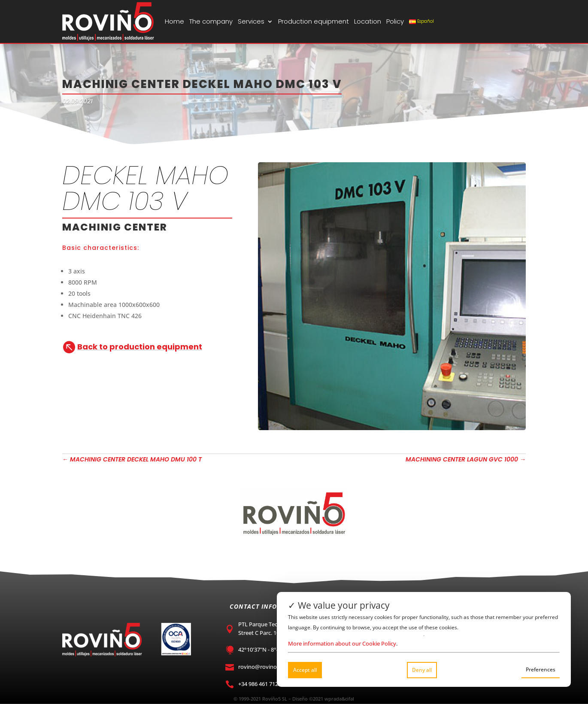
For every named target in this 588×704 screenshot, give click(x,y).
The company (211, 21)
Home (174, 21)
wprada (333, 699)
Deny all (422, 670)
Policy (395, 21)
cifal (350, 699)
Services (251, 21)
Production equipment (314, 21)
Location (368, 21)
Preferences (541, 669)
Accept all (305, 670)
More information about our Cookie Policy (342, 643)
